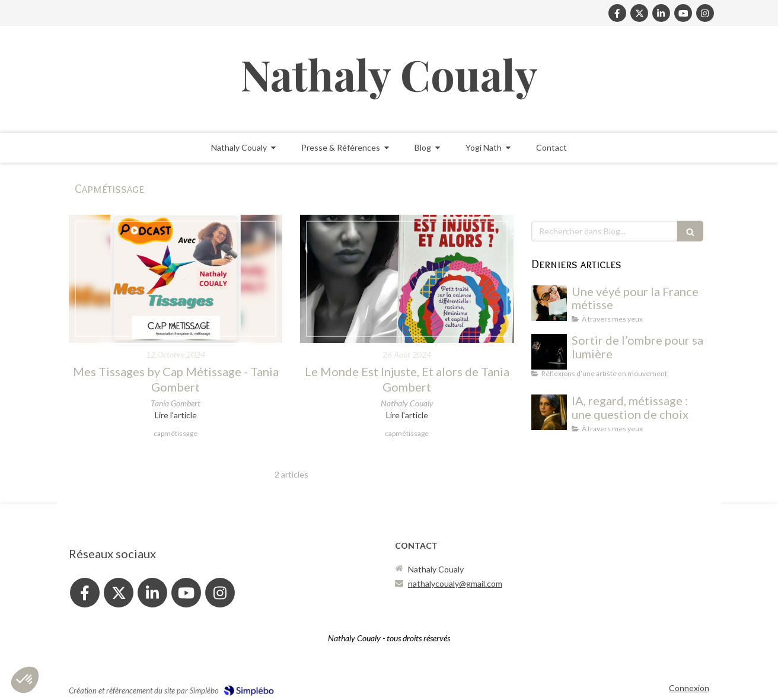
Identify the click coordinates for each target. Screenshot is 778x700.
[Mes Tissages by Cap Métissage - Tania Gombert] (176, 279)
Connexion (689, 688)
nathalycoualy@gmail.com (455, 583)
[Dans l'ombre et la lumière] (549, 352)
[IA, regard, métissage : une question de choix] (549, 412)
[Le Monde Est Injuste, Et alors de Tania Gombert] (407, 279)
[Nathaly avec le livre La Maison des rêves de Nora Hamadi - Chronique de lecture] (549, 303)
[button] (25, 680)
